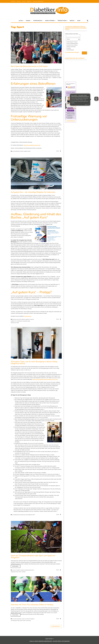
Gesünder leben (26, 321)
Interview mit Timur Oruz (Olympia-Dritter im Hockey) (32, 605)
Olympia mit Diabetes (30, 619)
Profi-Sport (20, 621)
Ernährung (20, 321)
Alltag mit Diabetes (16, 570)
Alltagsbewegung (16, 515)
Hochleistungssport (17, 619)
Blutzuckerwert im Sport (18, 151)
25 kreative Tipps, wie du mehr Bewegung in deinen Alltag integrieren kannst (34, 363)
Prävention (13, 323)
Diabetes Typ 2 (14, 321)
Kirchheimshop (28, 316)
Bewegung (14, 319)
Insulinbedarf (29, 515)
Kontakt (24, 1)
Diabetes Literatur (30, 319)
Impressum (29, 1)
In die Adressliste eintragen (72, 52)
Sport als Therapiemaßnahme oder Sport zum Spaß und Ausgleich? (33, 557)
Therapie (24, 572)
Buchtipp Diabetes (21, 319)
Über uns (19, 1)
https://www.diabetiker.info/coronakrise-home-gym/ (45, 379)
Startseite (13, 1)
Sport (29, 151)
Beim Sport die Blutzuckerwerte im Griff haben (29, 66)
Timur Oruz (28, 621)
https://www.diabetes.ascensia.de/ (32, 145)
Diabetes (26, 151)
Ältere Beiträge (56, 626)
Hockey (23, 619)
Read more (15, 566)
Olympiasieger (14, 621)
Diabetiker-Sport (15, 572)
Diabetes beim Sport (29, 570)
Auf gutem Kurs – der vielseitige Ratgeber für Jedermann (33, 192)
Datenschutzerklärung (38, 1)
